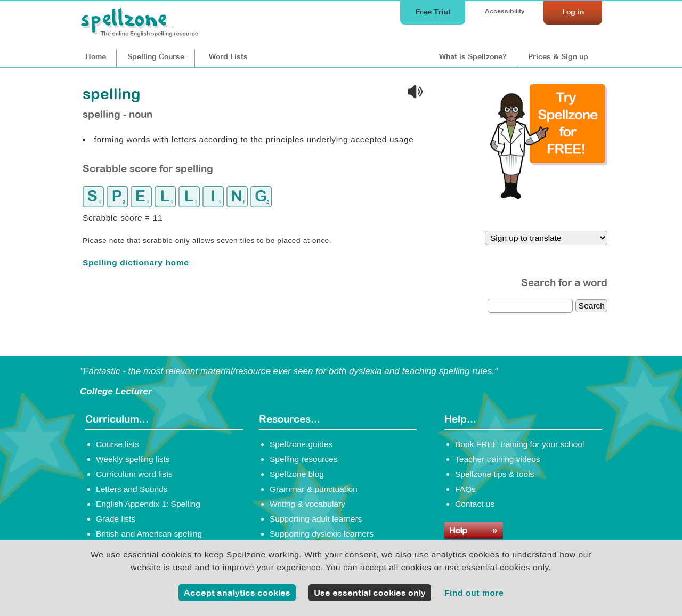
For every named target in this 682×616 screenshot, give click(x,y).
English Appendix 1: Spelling (148, 504)
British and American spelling (149, 534)
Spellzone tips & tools (494, 474)
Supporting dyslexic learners (322, 534)
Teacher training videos (498, 459)
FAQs (465, 489)
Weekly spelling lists (133, 459)
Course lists (117, 444)
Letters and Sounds (132, 489)
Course (156, 56)
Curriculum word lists (134, 474)
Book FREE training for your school (519, 444)
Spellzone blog (297, 474)
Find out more (474, 593)
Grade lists (116, 519)
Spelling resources (304, 459)
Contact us (475, 504)
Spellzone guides (301, 444)
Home (96, 56)
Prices (558, 56)
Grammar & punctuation (314, 489)
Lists (228, 56)
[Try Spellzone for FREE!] (549, 196)
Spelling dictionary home (136, 262)
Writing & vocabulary (307, 504)
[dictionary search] (530, 306)
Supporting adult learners (316, 519)
